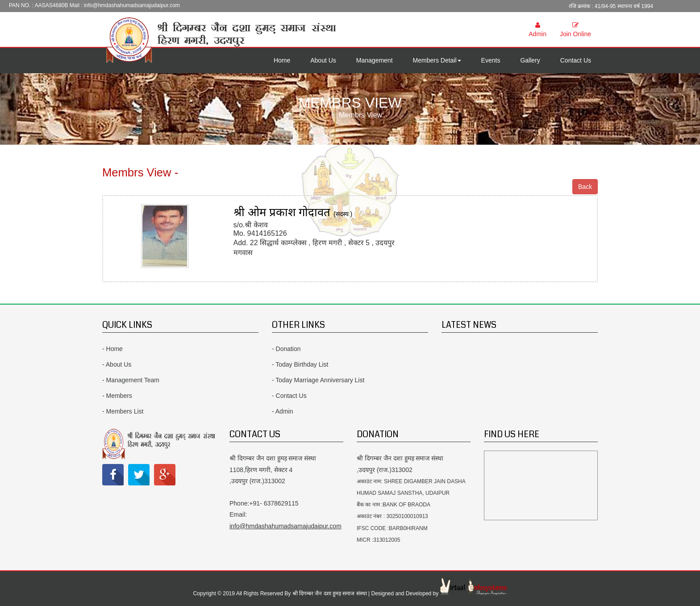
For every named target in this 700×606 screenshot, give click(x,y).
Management (375, 60)
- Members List (123, 411)
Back (585, 187)
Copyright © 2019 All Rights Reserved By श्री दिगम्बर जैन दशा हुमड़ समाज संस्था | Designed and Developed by (316, 593)
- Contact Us (289, 396)
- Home (112, 349)
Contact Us (576, 60)
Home (282, 60)
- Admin (282, 411)
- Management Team (131, 380)
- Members (117, 396)
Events (491, 60)
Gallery (530, 60)
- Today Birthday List (300, 364)
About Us (323, 60)
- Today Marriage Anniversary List (318, 380)
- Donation (286, 349)
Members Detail (437, 60)
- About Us (117, 364)
